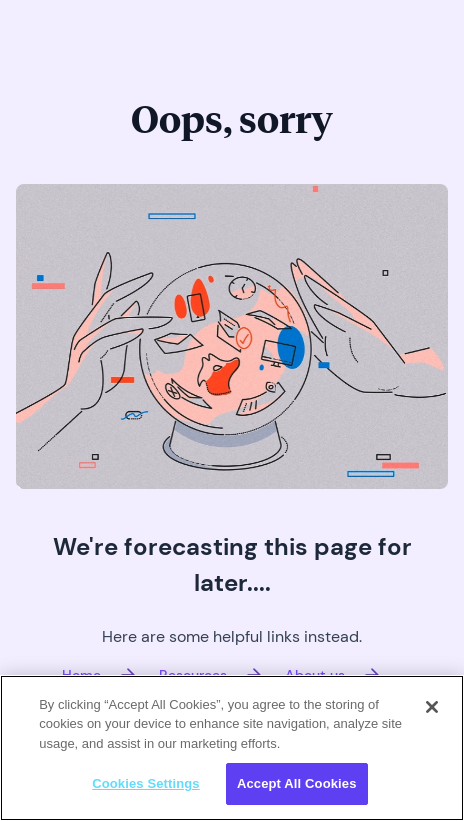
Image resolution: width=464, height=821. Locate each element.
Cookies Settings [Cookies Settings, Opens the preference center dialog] (146, 783)
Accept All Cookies (297, 783)
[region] (232, 748)
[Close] (432, 707)
